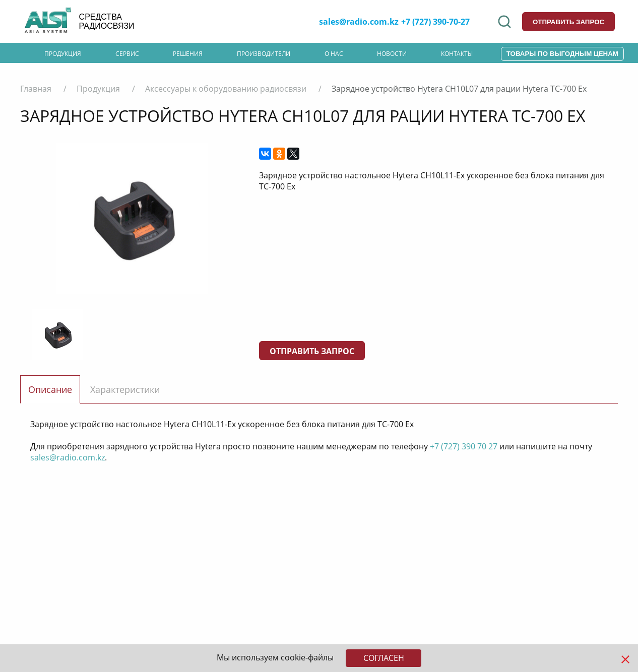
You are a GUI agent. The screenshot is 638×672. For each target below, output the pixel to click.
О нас (334, 54)
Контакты (457, 54)
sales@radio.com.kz (359, 22)
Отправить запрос (312, 351)
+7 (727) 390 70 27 (464, 446)
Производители (264, 54)
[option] (132, 218)
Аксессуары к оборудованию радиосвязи (226, 89)
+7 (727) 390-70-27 (435, 22)
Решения (188, 54)
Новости (392, 54)
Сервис (127, 54)
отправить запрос (568, 22)
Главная (36, 89)
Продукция (63, 54)
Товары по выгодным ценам (562, 54)
